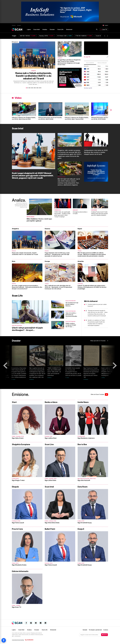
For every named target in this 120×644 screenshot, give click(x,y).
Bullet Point (50, 529)
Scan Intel (37, 29)
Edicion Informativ (20, 571)
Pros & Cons (17, 529)
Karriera (14, 25)
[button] (105, 36)
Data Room (83, 487)
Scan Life (60, 29)
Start (14, 402)
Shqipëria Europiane (21, 444)
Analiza (45, 29)
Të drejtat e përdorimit (95, 630)
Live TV (105, 29)
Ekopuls (15, 487)
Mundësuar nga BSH (88, 88)
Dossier (52, 29)
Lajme (29, 29)
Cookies (106, 630)
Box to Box (82, 444)
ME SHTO (104, 635)
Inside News (83, 402)
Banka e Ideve (51, 402)
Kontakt (19, 25)
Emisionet (69, 29)
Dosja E (81, 529)
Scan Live (49, 444)
